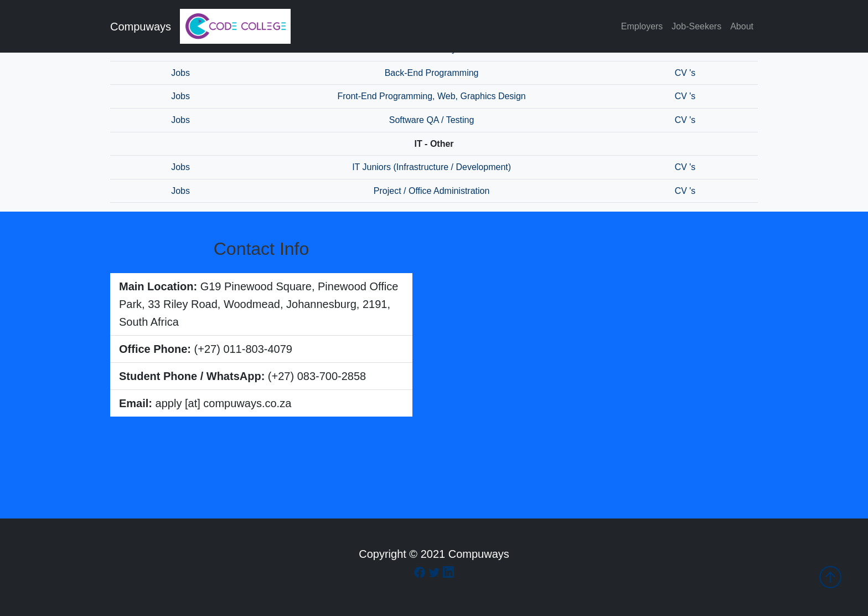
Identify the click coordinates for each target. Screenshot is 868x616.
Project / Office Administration (432, 191)
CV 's (685, 73)
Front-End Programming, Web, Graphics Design (431, 96)
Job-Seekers (696, 26)
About (742, 26)
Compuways (141, 27)
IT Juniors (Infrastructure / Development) (432, 167)
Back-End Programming (432, 73)
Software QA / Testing (432, 120)
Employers (642, 26)
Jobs (180, 73)
